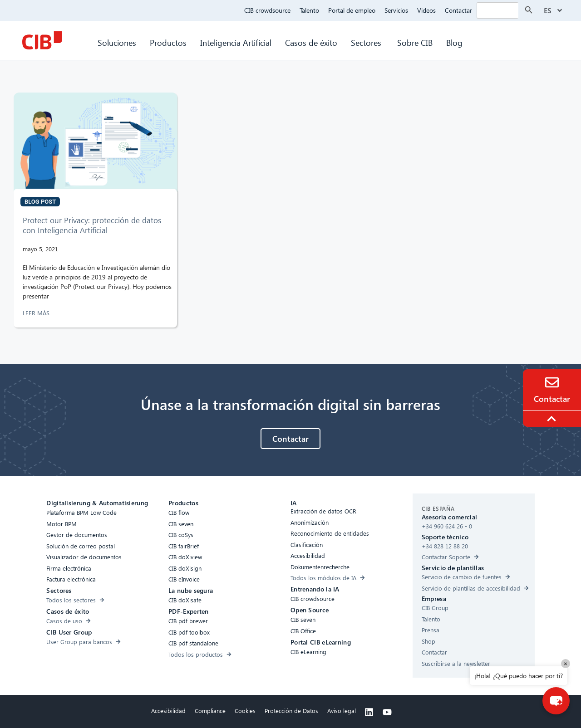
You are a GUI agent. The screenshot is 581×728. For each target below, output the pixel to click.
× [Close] (566, 663)
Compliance (210, 711)
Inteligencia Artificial (236, 42)
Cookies (245, 711)
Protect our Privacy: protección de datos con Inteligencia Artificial (92, 225)
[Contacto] (552, 382)
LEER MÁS (37, 313)
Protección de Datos (291, 711)
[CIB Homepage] (42, 40)
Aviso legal (342, 711)
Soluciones (117, 42)
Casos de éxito (311, 42)
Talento (309, 10)
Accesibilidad (168, 711)
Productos (168, 42)
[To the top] (553, 419)
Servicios (396, 10)
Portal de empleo (352, 10)
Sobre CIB (415, 42)
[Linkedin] (369, 712)
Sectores (367, 42)
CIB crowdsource (267, 10)
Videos (426, 10)
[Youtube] (387, 712)
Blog (454, 42)
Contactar (458, 10)
